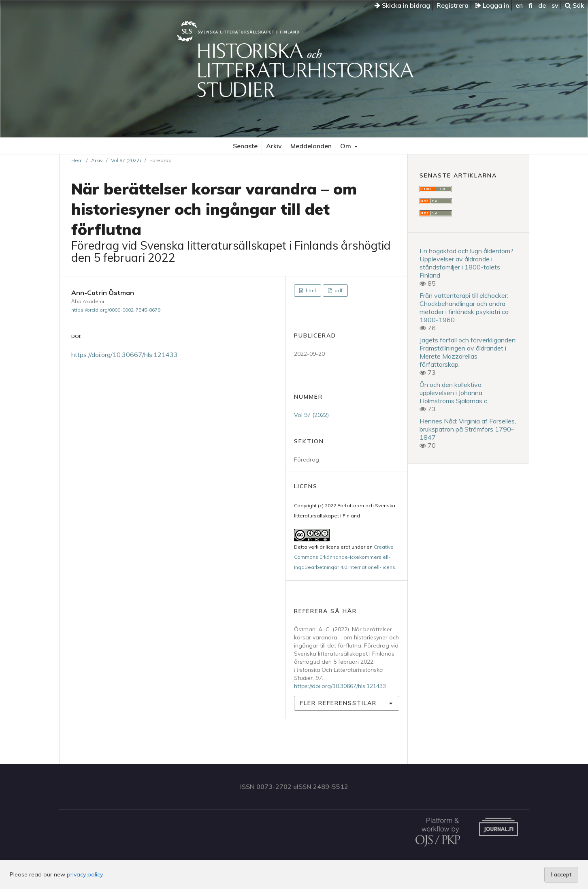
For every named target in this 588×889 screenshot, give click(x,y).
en (519, 5)
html (310, 290)
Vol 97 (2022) (126, 160)
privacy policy (85, 874)
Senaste (245, 146)
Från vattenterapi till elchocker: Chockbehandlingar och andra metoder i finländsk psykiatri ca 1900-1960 (464, 308)
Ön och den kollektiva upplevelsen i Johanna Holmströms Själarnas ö (454, 393)
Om (346, 146)
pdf (338, 290)
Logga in (492, 5)
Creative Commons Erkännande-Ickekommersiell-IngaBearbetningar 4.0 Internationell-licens (345, 557)
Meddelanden (311, 146)
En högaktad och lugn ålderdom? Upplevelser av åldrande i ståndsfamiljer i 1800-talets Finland (467, 263)
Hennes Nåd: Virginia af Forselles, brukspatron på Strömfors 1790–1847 (468, 429)
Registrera (453, 5)
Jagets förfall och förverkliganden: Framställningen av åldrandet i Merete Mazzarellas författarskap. (468, 352)
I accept (561, 874)
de (542, 5)
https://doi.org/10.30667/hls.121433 (125, 355)
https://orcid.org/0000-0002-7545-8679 (116, 310)
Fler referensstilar (338, 703)
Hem (77, 160)
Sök (574, 5)
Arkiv (274, 146)
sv (555, 5)
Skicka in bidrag (402, 5)
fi (530, 5)
